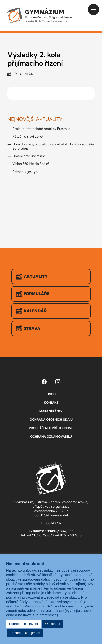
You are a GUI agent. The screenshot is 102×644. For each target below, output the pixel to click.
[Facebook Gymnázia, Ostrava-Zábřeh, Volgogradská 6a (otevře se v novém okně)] (44, 382)
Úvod (51, 394)
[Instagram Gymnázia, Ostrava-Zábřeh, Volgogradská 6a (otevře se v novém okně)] (58, 382)
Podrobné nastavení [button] (24, 624)
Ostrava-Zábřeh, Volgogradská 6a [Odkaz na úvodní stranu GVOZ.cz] (48, 16)
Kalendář (31, 311)
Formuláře (32, 294)
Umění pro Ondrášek (29, 156)
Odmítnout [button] (53, 624)
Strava (28, 328)
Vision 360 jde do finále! (31, 164)
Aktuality (32, 277)
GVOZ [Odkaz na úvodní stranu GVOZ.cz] (51, 479)
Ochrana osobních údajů (51, 420)
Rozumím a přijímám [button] (25, 633)
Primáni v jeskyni (25, 172)
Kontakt (51, 402)
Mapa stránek (51, 411)
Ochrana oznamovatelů (51, 436)
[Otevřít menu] (93, 10)
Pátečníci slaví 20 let (28, 136)
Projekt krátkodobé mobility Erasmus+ (42, 129)
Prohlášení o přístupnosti (51, 428)
